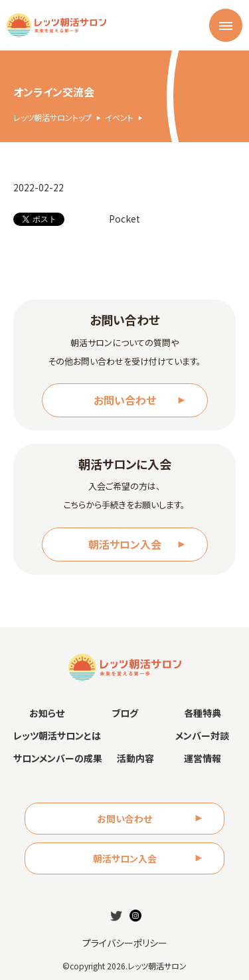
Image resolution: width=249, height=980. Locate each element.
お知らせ (47, 713)
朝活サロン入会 (125, 544)
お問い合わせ (125, 400)
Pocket (124, 219)
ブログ (125, 713)
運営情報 (203, 758)
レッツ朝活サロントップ (52, 118)
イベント (119, 118)
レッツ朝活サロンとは (57, 735)
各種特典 (203, 713)
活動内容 (135, 758)
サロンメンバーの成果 (58, 758)
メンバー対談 (202, 735)
